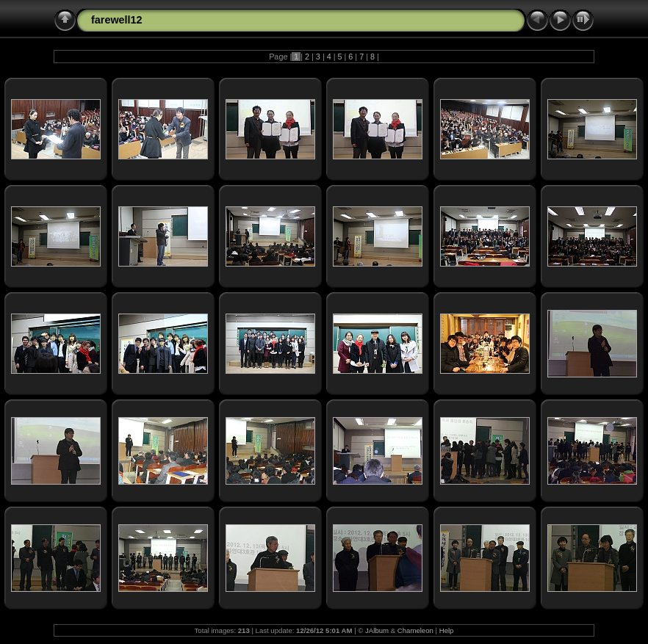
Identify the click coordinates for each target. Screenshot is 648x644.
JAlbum (377, 630)
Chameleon (415, 630)
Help (447, 630)
